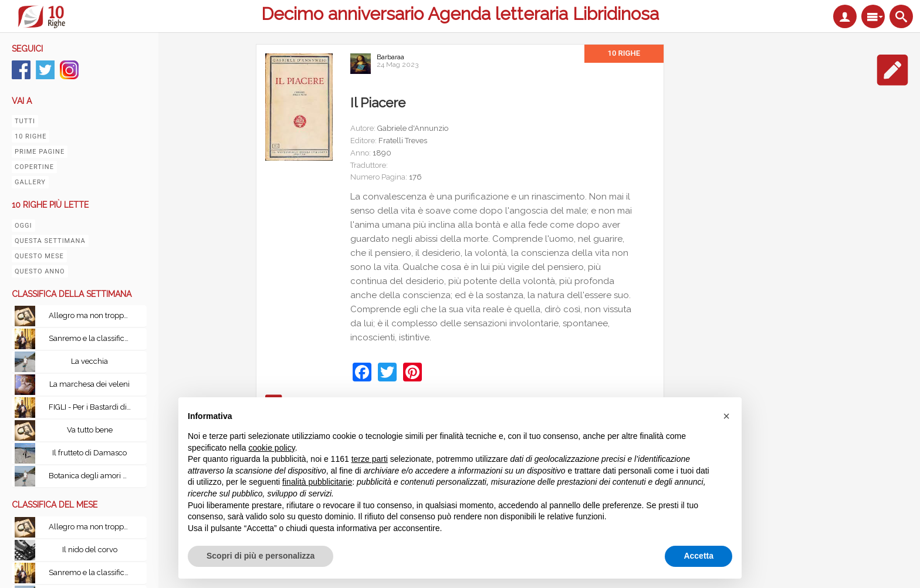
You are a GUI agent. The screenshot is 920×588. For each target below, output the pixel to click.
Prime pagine (40, 152)
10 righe (31, 136)
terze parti (370, 459)
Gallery (30, 182)
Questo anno (40, 271)
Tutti (25, 121)
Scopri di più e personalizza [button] (261, 556)
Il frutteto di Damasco (89, 453)
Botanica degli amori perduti (93, 476)
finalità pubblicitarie (317, 482)
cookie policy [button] (272, 448)
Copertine (34, 167)
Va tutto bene (90, 430)
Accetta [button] (699, 556)
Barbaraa (390, 57)
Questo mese (39, 256)
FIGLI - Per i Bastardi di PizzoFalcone (93, 407)
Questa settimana (50, 241)
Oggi (23, 226)
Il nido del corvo (90, 550)
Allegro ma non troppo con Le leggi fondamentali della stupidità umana (93, 315)
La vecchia (89, 361)
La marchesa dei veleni (89, 384)
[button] (726, 416)
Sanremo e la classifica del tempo (93, 338)
